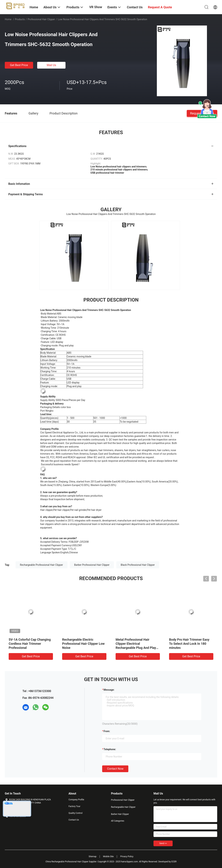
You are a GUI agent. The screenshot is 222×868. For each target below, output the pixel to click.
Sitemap (93, 856)
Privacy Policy (127, 856)
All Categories (118, 821)
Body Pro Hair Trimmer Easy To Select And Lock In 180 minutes (189, 644)
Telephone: (110, 749)
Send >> (163, 843)
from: (107, 731)
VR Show (96, 7)
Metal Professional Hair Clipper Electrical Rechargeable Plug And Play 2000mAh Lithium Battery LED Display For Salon (137, 648)
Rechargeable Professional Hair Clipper (42, 565)
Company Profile (76, 800)
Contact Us (74, 820)
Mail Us (51, 65)
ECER (174, 862)
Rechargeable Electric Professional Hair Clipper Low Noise (83, 644)
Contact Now (115, 769)
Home (8, 19)
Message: (109, 690)
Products (20, 19)
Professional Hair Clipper (41, 19)
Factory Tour (74, 806)
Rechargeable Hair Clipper (123, 807)
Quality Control (76, 813)
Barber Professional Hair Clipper (92, 565)
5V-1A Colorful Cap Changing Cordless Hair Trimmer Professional (30, 644)
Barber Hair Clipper (120, 814)
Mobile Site (108, 856)
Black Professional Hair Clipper (138, 565)
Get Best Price (19, 65)
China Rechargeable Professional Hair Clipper (67, 862)
